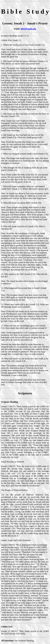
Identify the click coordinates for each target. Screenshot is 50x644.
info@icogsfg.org (28, 29)
